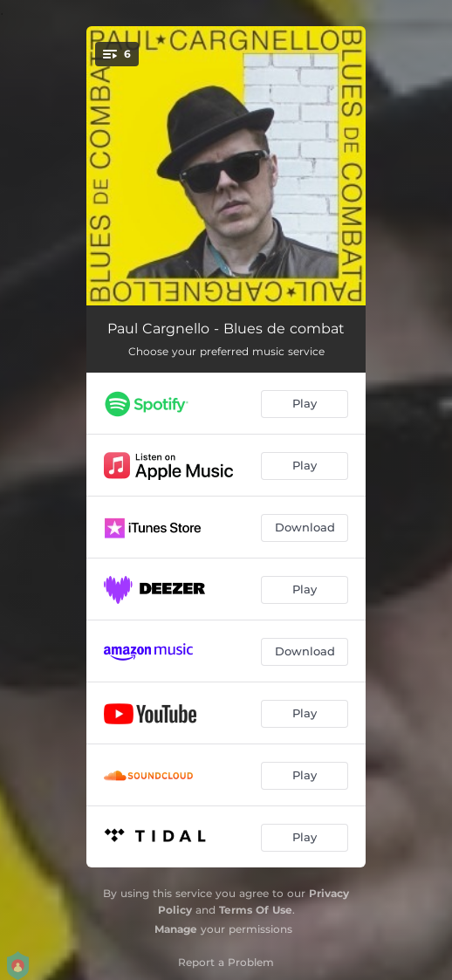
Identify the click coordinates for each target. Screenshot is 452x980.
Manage (176, 929)
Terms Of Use (256, 910)
